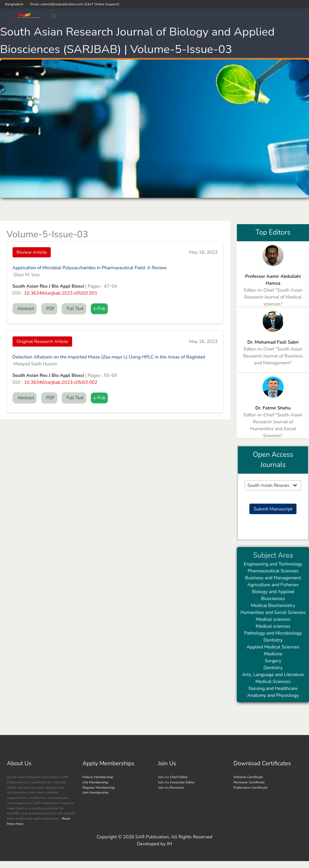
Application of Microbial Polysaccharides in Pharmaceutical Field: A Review (90, 268)
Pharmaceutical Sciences (273, 571)
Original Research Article (42, 342)
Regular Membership (98, 788)
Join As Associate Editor (177, 782)
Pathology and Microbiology (273, 633)
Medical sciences (273, 619)
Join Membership (95, 792)
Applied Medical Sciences (273, 647)
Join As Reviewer (171, 788)
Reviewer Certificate (249, 782)
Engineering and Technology (273, 564)
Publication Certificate (251, 788)
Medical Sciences (273, 682)
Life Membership (95, 782)
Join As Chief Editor (173, 777)
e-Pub (99, 309)
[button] (54, 16)
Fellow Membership (98, 777)
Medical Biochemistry (273, 605)
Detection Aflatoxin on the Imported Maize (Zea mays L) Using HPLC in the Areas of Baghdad (109, 357)
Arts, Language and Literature (273, 675)
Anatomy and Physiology (273, 695)
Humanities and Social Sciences (273, 612)
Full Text (74, 309)
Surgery (273, 661)
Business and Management (273, 578)
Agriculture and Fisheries (273, 585)
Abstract (25, 309)
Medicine (273, 654)
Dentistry (273, 640)
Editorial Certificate (248, 777)
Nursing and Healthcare (273, 688)
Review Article (32, 252)
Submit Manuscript (273, 509)
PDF (49, 309)
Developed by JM (155, 844)
